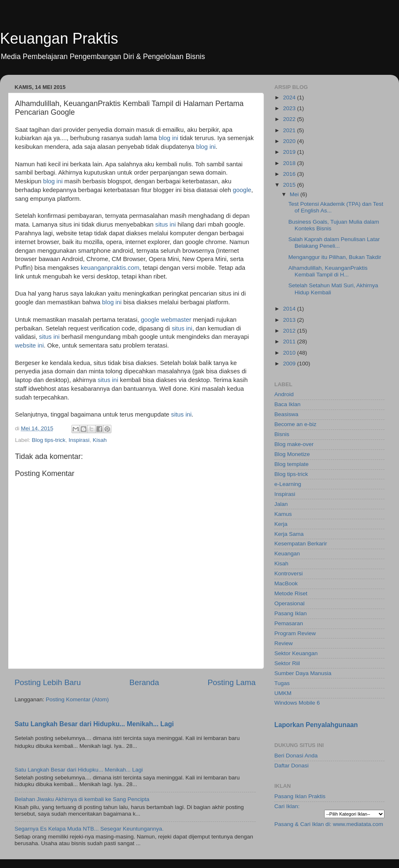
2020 (290, 141)
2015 (290, 185)
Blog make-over (294, 444)
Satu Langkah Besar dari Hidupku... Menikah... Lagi (94, 724)
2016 (290, 174)
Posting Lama (232, 682)
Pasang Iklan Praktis (300, 796)
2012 (290, 331)
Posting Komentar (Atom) (77, 699)
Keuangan (287, 554)
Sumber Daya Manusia (303, 673)
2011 (290, 342)
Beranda (144, 682)
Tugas (282, 683)
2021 (290, 130)
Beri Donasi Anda (296, 756)
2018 (290, 163)
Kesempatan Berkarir (301, 544)
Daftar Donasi (292, 766)
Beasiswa (286, 414)
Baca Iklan (287, 404)
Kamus (283, 514)
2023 (290, 108)
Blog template (292, 464)
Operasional (289, 603)
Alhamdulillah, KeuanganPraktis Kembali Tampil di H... (328, 271)
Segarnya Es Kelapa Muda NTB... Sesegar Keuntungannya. (89, 829)
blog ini (169, 138)
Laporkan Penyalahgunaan (316, 725)
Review (283, 643)
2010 (290, 353)
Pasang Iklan (291, 613)
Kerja (281, 524)
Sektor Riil (287, 663)
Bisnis (282, 434)
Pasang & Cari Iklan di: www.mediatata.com (329, 824)
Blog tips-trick (49, 440)
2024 (290, 97)
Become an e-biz (295, 424)
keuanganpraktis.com (110, 268)
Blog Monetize (292, 454)
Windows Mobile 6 (297, 703)
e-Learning (288, 484)
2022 (290, 119)
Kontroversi (288, 573)
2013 (290, 320)
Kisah (100, 440)
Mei (295, 194)
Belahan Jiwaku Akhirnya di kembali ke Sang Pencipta (82, 799)
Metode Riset (291, 593)
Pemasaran (289, 623)
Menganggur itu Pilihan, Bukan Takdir (335, 257)
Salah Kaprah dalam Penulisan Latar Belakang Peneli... (334, 243)
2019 (290, 152)
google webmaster (166, 320)
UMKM (283, 693)
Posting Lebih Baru (48, 682)
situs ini (165, 224)
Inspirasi (79, 440)
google (242, 190)
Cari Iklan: (287, 806)
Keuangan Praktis (59, 38)
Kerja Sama (289, 534)
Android (284, 394)
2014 (290, 309)
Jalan (281, 504)
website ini (29, 345)
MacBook (286, 583)
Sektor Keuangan (296, 653)
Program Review (295, 633)
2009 (290, 364)
